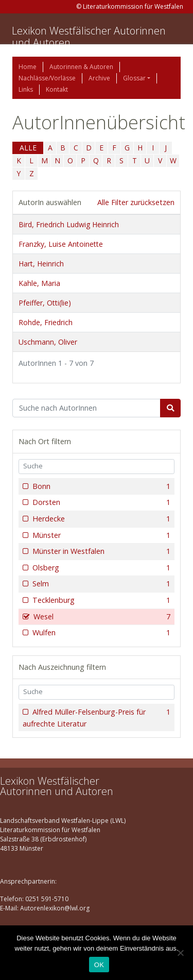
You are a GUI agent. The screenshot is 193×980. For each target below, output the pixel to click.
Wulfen (100, 633)
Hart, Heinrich (41, 264)
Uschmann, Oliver (48, 342)
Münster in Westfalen (100, 551)
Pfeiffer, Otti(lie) (45, 303)
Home (28, 67)
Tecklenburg (100, 600)
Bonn (100, 486)
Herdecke (100, 519)
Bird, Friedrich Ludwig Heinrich (69, 224)
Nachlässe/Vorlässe (47, 78)
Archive (99, 78)
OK (99, 965)
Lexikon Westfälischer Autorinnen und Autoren (89, 37)
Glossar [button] (134, 78)
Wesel (101, 617)
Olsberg (100, 568)
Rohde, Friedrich (46, 322)
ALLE (28, 148)
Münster (100, 535)
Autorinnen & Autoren (81, 67)
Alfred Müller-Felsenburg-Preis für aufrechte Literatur (97, 717)
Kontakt (57, 89)
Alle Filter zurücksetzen (136, 202)
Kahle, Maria (39, 283)
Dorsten (100, 502)
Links (26, 89)
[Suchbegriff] (86, 408)
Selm (100, 584)
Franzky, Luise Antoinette (61, 244)
